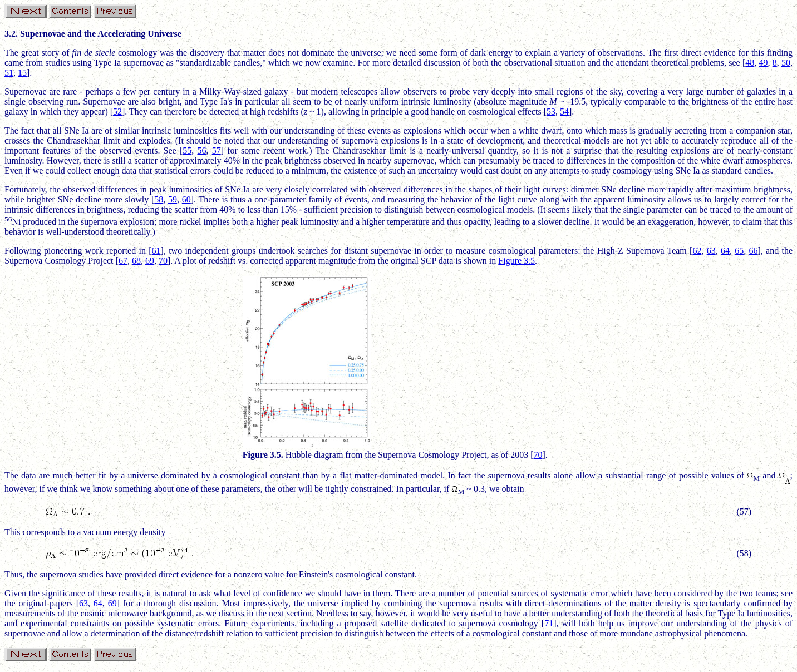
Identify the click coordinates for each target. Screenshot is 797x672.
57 (217, 150)
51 (9, 73)
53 (551, 112)
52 (117, 112)
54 (564, 112)
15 (22, 73)
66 (754, 251)
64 (725, 251)
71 (549, 623)
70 (163, 261)
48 (750, 63)
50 (786, 63)
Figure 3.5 (516, 261)
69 (150, 261)
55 (187, 150)
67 (123, 261)
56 (201, 150)
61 (156, 251)
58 (159, 199)
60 (186, 199)
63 (711, 251)
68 (136, 261)
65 (739, 251)
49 (764, 63)
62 (697, 251)
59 (173, 199)
